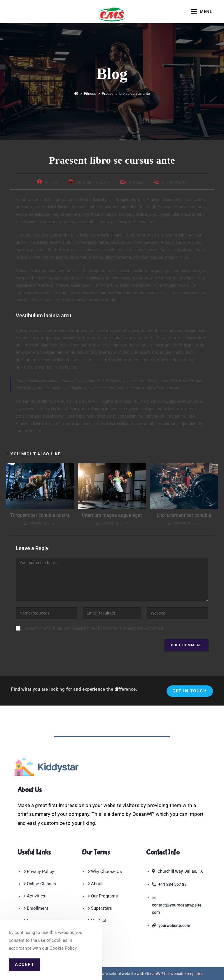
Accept (24, 965)
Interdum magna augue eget (112, 515)
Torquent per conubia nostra (40, 515)
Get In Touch (190, 691)
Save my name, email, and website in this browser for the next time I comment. (94, 628)
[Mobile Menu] (202, 12)
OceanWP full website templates (174, 974)
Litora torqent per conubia (184, 515)
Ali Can (51, 182)
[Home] (76, 93)
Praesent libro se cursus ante (126, 93)
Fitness (136, 182)
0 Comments (175, 182)
